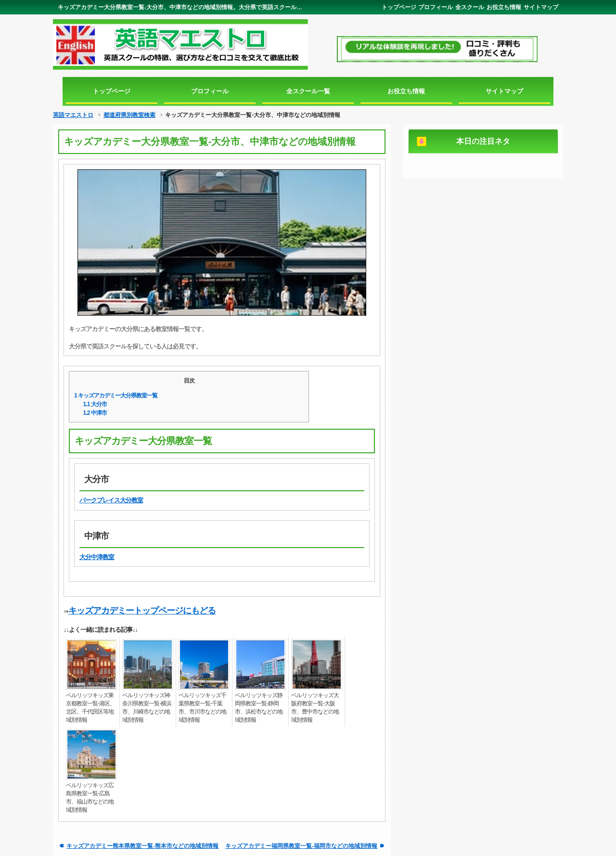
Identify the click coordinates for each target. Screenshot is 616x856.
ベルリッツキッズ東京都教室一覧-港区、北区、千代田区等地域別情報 (90, 708)
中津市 (95, 413)
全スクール (470, 7)
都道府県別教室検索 (129, 115)
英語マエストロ (73, 115)
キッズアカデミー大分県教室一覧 (116, 396)
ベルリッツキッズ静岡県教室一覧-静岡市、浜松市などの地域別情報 (259, 708)
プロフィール (436, 7)
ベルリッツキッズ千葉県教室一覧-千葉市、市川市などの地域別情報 (202, 708)
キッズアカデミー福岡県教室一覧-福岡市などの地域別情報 (301, 846)
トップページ (399, 7)
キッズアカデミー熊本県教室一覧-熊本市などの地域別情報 (142, 846)
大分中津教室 (97, 557)
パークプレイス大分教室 (111, 500)
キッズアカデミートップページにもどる (142, 611)
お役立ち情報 (504, 7)
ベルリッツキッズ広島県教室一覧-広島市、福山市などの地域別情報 (90, 798)
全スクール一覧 (308, 91)
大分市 (95, 404)
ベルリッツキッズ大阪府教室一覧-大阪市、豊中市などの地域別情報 (315, 708)
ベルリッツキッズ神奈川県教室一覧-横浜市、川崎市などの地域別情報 (147, 708)
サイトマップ (541, 7)
